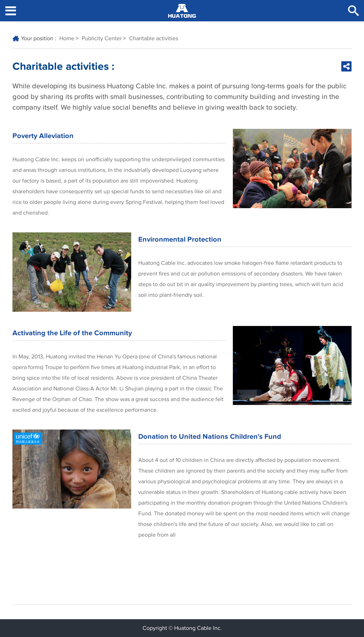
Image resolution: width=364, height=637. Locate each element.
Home (67, 38)
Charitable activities (154, 38)
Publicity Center (102, 38)
